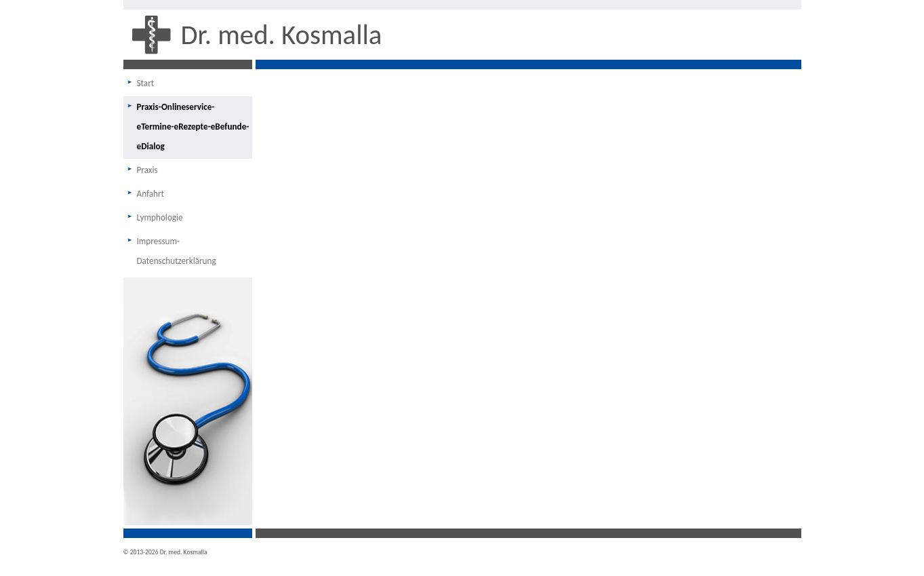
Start (146, 83)
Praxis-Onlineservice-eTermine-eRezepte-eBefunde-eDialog (193, 127)
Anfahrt (151, 194)
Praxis (147, 170)
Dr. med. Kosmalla (282, 35)
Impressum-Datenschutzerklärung (177, 251)
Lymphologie (160, 217)
